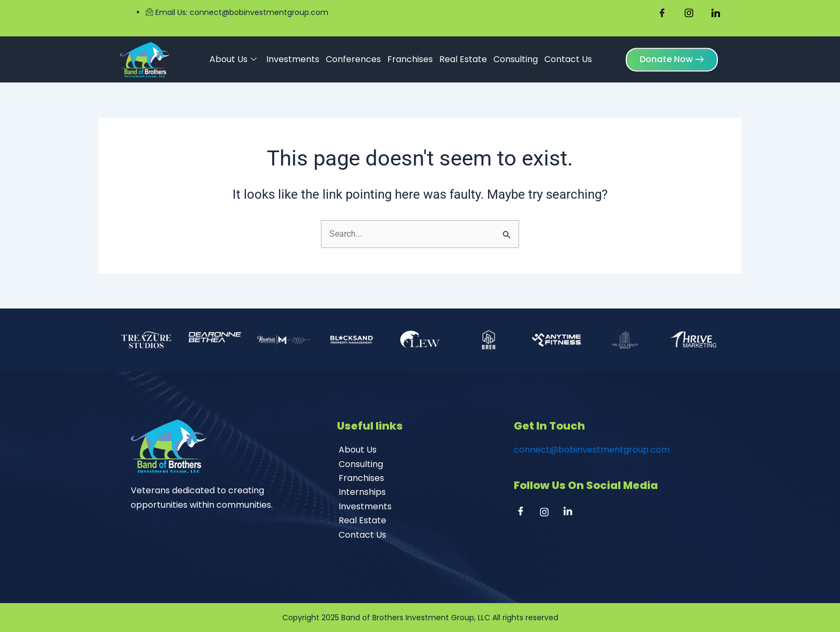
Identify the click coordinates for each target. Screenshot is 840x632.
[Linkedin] (572, 513)
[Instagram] (548, 513)
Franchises (410, 57)
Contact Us (568, 57)
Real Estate (463, 57)
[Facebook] (524, 513)
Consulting (516, 57)
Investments (293, 57)
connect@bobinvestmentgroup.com (592, 450)
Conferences (353, 57)
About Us (233, 57)
